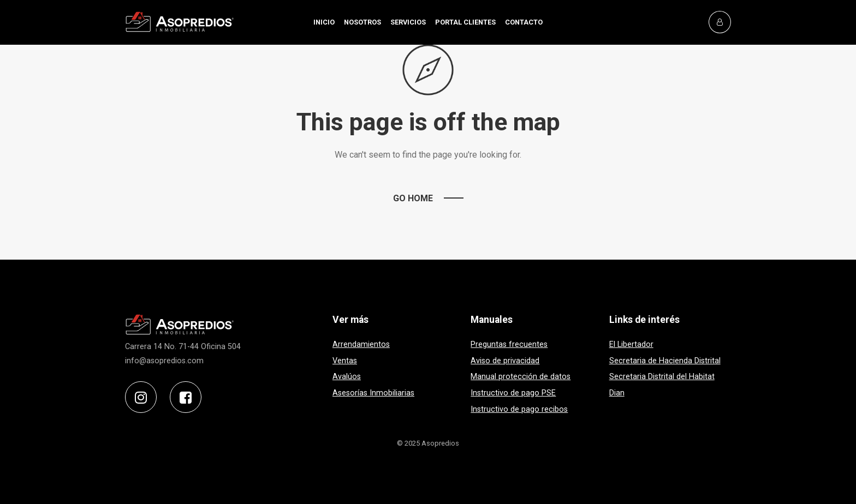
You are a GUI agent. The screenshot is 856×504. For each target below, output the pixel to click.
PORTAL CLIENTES (465, 22)
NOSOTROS (362, 22)
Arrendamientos (361, 344)
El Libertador (631, 344)
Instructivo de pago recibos (519, 409)
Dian (617, 393)
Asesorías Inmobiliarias (373, 393)
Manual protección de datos (521, 377)
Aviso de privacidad (505, 361)
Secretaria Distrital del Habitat (662, 377)
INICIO (324, 22)
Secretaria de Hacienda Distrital (665, 361)
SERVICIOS (408, 22)
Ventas (345, 361)
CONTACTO (524, 22)
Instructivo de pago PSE (513, 393)
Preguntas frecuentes (509, 344)
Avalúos (347, 377)
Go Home (413, 198)
